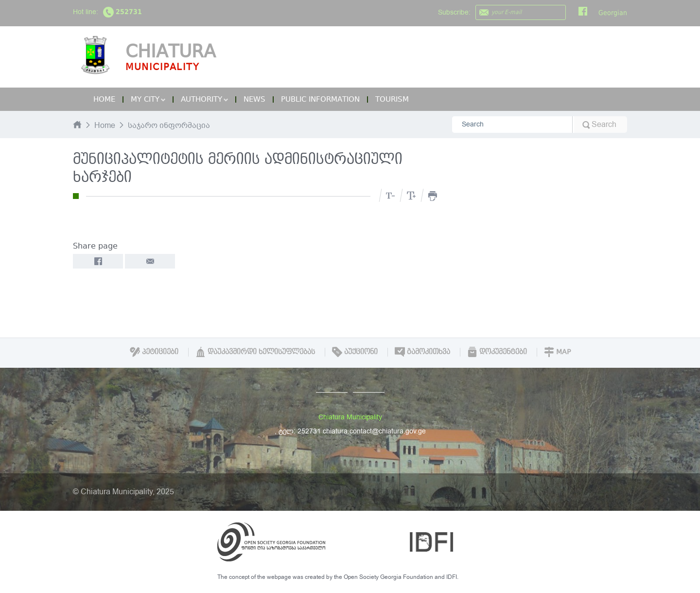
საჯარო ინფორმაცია (169, 126)
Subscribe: (454, 12)
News (254, 99)
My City (148, 99)
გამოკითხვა (422, 352)
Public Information (320, 99)
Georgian (613, 13)
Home (104, 99)
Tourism (392, 99)
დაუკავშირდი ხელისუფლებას (255, 352)
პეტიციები (154, 352)
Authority (204, 99)
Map (557, 352)
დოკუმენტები (497, 352)
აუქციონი (355, 352)
